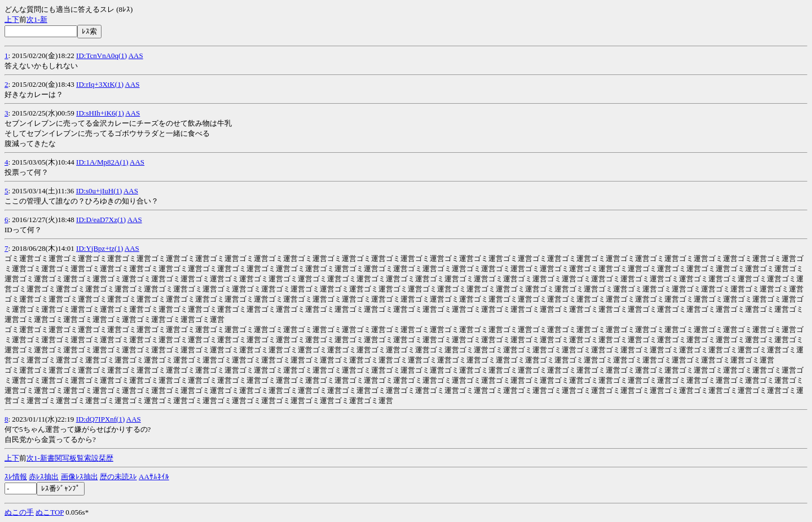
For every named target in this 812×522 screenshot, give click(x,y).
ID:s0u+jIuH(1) (99, 191)
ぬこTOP (50, 512)
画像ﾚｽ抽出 (80, 477)
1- (37, 19)
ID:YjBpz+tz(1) (100, 248)
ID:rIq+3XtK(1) (100, 84)
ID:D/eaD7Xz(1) (101, 220)
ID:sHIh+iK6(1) (100, 113)
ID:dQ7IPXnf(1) (101, 419)
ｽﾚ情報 (16, 477)
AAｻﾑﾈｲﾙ (154, 477)
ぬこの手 (19, 512)
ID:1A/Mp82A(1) (102, 162)
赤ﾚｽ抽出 (44, 477)
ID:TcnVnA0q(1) (101, 56)
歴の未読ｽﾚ (118, 477)
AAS (136, 56)
